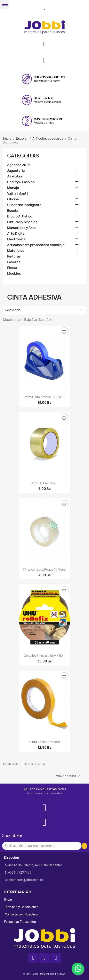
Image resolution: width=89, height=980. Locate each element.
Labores (14, 262)
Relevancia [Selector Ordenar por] (44, 310)
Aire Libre (15, 176)
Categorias (23, 156)
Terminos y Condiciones (21, 907)
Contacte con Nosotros (21, 914)
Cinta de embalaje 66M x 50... (45, 656)
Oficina (13, 199)
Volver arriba (69, 776)
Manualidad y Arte (21, 228)
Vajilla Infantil (18, 193)
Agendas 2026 (19, 165)
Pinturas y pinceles (22, 222)
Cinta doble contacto (45, 742)
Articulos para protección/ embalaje (36, 245)
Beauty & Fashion (21, 182)
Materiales (16, 251)
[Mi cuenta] (44, 44)
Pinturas (14, 256)
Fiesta (12, 268)
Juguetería (16, 171)
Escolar (13, 211)
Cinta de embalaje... (44, 483)
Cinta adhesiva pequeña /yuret (45, 569)
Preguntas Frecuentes (20, 922)
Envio (8, 900)
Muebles (14, 274)
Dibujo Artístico (20, 216)
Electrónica (16, 239)
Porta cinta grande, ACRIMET (44, 397)
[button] (44, 11)
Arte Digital (16, 234)
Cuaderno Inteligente (24, 205)
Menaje (13, 188)
